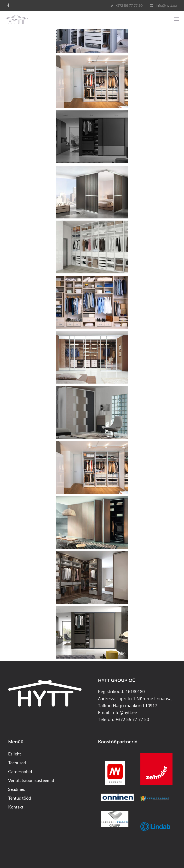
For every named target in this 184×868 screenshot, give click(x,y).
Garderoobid (20, 771)
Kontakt (16, 807)
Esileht (15, 754)
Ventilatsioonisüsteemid (31, 780)
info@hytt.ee (166, 5)
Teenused (17, 763)
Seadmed (17, 789)
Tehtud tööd (20, 798)
